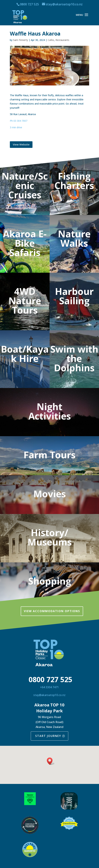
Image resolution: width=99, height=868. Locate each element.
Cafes (51, 40)
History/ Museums (50, 537)
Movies (50, 494)
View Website (21, 144)
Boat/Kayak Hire (25, 354)
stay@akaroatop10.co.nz (49, 695)
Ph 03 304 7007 (19, 121)
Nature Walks (74, 238)
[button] (51, 761)
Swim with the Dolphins (74, 358)
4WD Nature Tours (25, 301)
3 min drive (16, 127)
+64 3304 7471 (49, 687)
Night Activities (50, 411)
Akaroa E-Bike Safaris (25, 243)
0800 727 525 (29, 4)
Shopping (50, 581)
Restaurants (62, 40)
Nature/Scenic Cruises (25, 185)
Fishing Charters (74, 181)
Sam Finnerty (21, 40)
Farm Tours (49, 455)
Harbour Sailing (74, 296)
